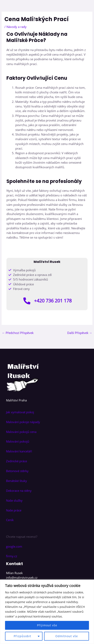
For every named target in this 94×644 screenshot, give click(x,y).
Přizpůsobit (22, 636)
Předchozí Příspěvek (18, 333)
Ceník (10, 520)
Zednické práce (17, 461)
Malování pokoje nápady (23, 422)
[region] (47, 612)
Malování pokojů (18, 441)
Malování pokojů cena (21, 432)
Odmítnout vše (67, 636)
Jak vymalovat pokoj (20, 412)
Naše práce (14, 510)
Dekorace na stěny (19, 491)
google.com (14, 546)
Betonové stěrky (17, 471)
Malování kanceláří (19, 451)
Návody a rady (17, 27)
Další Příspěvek (80, 333)
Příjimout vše (47, 625)
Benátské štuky (17, 481)
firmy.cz (12, 556)
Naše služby (14, 500)
